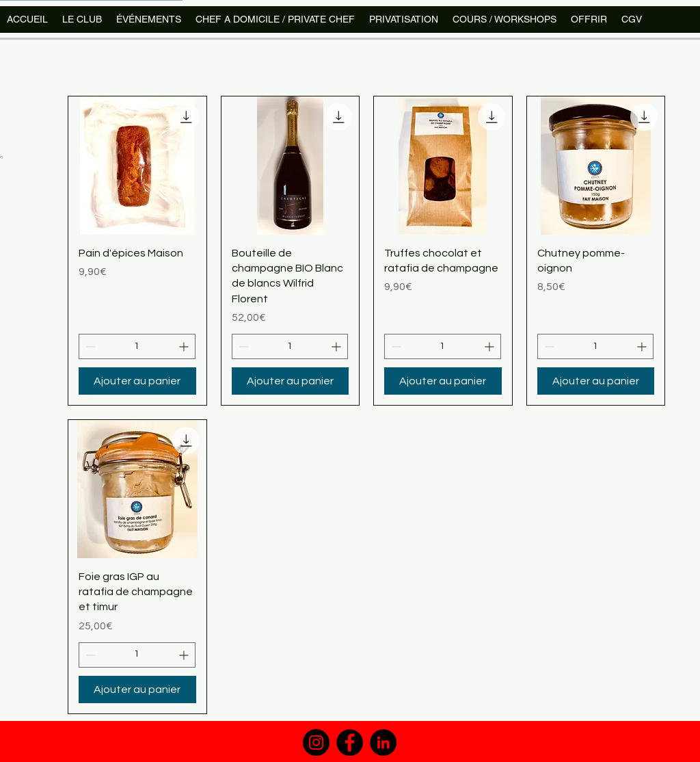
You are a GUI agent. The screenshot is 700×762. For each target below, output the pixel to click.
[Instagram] (316, 743)
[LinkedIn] (383, 743)
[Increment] (185, 346)
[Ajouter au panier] (137, 381)
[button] (504, 19)
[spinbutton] (137, 346)
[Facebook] (350, 743)
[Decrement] (89, 346)
